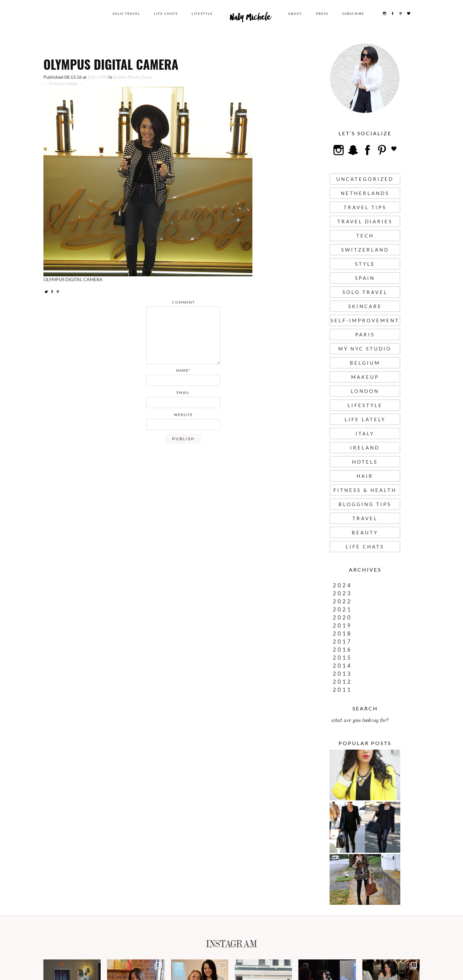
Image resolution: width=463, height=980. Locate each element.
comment (183, 302)
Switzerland (365, 250)
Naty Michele (250, 19)
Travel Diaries (365, 221)
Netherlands (365, 193)
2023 (342, 593)
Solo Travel (126, 13)
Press (322, 13)
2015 (342, 658)
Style (365, 264)
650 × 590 (97, 77)
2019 (342, 625)
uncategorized (365, 179)
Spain (365, 278)
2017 (342, 641)
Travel (365, 518)
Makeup (365, 377)
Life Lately (365, 419)
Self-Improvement (365, 320)
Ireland (365, 448)
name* (183, 370)
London (365, 391)
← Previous (55, 83)
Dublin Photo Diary (133, 77)
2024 (342, 585)
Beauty (365, 532)
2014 (342, 666)
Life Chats (166, 13)
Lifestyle (202, 13)
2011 (342, 690)
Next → (75, 83)
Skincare (365, 306)
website (183, 415)
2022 (342, 601)
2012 (342, 682)
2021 (342, 609)
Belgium (365, 363)
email (183, 392)
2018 (342, 633)
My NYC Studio (365, 349)
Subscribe (353, 13)
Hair (365, 476)
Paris (365, 334)
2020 (342, 617)
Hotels (365, 462)
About (295, 13)
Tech (365, 236)
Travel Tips (365, 207)
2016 (342, 650)
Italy (365, 433)
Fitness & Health (365, 490)
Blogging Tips (365, 504)
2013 (342, 674)
